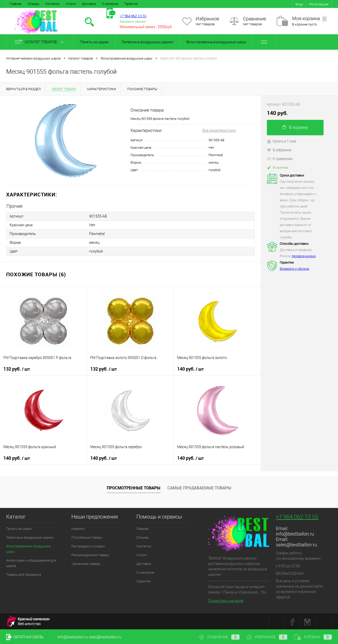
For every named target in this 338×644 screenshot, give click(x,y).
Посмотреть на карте (226, 601)
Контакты (52, 4)
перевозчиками (304, 256)
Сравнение (254, 19)
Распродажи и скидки (88, 546)
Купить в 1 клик (282, 141)
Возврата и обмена (294, 269)
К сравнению (280, 158)
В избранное (279, 150)
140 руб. (190, 369)
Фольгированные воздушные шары (216, 42)
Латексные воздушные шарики (147, 42)
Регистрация (319, 4)
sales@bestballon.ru (296, 545)
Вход (299, 4)
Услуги (71, 4)
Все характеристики (219, 130)
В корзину (295, 127)
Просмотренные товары (134, 488)
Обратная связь (25, 637)
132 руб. (17, 369)
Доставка (89, 4)
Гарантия (131, 4)
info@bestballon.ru (295, 534)
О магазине (110, 4)
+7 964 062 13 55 (297, 517)
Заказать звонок (133, 22)
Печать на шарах (94, 42)
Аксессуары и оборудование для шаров (31, 563)
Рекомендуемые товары (90, 555)
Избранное (207, 19)
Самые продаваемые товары (199, 488)
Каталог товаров (40, 42)
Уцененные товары (86, 564)
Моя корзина (310, 19)
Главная (15, 4)
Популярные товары (87, 537)
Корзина (313, 637)
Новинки (78, 529)
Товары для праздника (24, 575)
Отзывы (33, 4)
